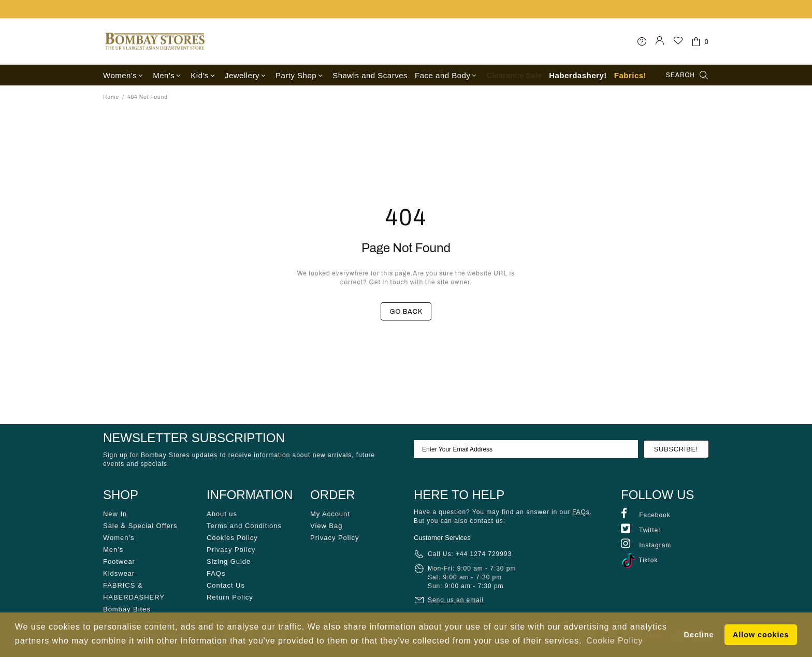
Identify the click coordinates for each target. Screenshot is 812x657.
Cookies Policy (232, 538)
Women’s (119, 538)
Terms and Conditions (244, 526)
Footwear (119, 561)
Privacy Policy (231, 550)
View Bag (326, 526)
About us (222, 514)
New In (115, 514)
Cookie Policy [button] (614, 641)
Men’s (113, 550)
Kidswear (119, 573)
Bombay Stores (155, 41)
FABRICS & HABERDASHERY (134, 591)
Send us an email (456, 600)
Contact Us (226, 585)
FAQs (216, 573)
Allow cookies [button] (761, 635)
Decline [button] (699, 635)
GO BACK (406, 312)
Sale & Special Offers (140, 526)
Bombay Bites (127, 609)
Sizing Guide (229, 561)
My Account (330, 514)
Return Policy (230, 597)
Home (111, 97)
